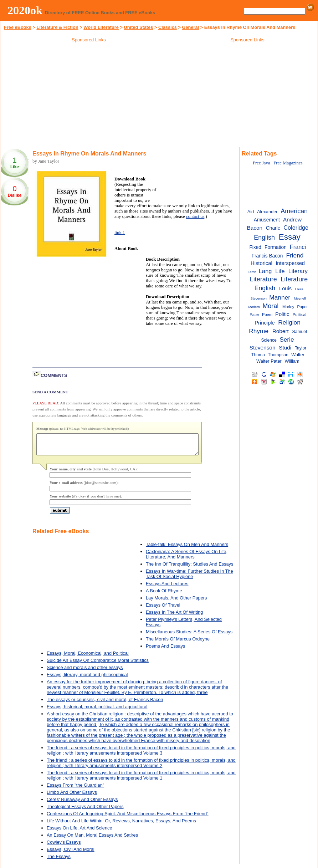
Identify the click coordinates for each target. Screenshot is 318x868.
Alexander (267, 212)
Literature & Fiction (57, 27)
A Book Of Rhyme (164, 595)
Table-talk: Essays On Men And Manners (187, 549)
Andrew (292, 219)
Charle (273, 228)
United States (139, 27)
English (264, 238)
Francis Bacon (267, 256)
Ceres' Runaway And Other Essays (82, 804)
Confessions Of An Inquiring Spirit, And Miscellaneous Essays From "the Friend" (128, 818)
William (292, 361)
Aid (251, 212)
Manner (280, 297)
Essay (290, 237)
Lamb (252, 272)
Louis (285, 289)
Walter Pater (269, 361)
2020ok (25, 10)
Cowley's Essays (64, 846)
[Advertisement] (89, 96)
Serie (287, 339)
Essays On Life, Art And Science (79, 832)
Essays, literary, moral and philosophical (87, 679)
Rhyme (259, 331)
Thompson (278, 355)
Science (269, 340)
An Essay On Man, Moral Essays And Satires (92, 839)
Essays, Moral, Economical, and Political (88, 657)
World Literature (101, 27)
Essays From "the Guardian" (75, 789)
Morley (288, 307)
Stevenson (263, 348)
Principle (265, 323)
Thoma (258, 355)
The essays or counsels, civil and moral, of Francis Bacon (105, 704)
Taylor (301, 348)
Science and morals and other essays (85, 672)
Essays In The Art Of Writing (174, 616)
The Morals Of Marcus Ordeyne (178, 643)
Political (299, 315)
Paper (302, 307)
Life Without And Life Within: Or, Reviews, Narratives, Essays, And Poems (121, 825)
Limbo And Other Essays (72, 796)
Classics (168, 27)
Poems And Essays (165, 650)
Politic (282, 314)
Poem (267, 315)
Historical (261, 263)
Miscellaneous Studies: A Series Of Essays (189, 636)
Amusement (267, 220)
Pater (254, 315)
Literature (263, 279)
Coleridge (296, 228)
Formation (276, 247)
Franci (298, 247)
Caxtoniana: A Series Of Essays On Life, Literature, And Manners (187, 558)
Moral (270, 306)
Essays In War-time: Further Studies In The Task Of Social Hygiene (189, 578)
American (294, 211)
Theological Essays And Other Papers (85, 811)
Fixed (255, 247)
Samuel (300, 332)
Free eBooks (18, 27)
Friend (295, 255)
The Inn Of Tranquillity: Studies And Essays (189, 568)
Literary (298, 271)
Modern (254, 307)
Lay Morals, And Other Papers (176, 602)
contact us (195, 216)
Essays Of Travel (163, 609)
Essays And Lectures (167, 588)
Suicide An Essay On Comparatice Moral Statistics (98, 665)
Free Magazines (288, 163)
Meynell (300, 298)
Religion (289, 322)
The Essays (59, 861)
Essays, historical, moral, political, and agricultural (97, 711)
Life (280, 271)
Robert (281, 331)
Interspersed (290, 263)
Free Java (261, 163)
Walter (298, 355)
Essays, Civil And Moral (71, 854)
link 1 (120, 233)
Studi (285, 348)
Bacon (255, 228)
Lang (265, 271)
